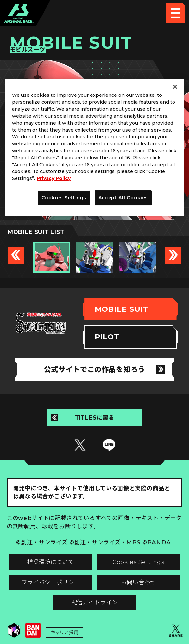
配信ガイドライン (95, 602)
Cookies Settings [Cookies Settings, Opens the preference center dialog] (64, 198)
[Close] (175, 87)
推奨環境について (51, 562)
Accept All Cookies (123, 198)
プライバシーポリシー (51, 582)
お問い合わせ (139, 582)
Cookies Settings (139, 562)
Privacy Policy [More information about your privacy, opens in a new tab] (54, 178)
